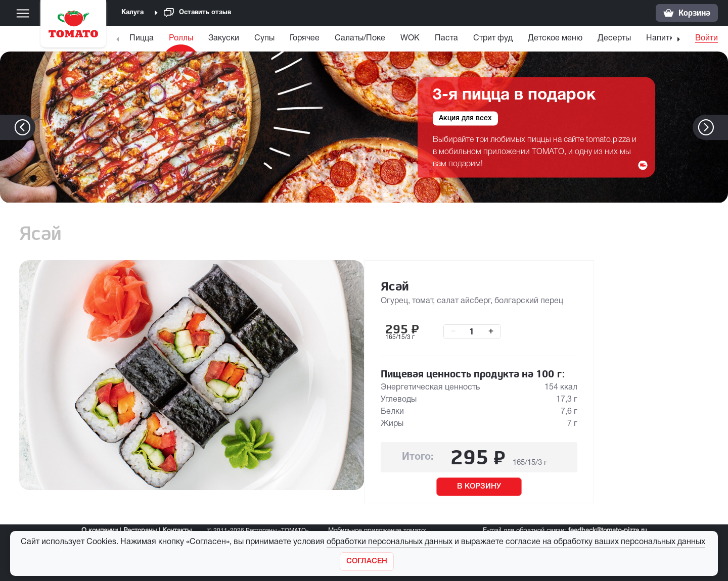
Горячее (305, 38)
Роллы (181, 38)
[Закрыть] (367, 562)
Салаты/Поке (360, 38)
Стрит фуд (493, 38)
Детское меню (555, 38)
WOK (410, 38)
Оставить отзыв (197, 13)
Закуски (224, 38)
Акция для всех (465, 118)
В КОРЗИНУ (479, 487)
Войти (707, 38)
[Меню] (23, 13)
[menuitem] (143, 41)
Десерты (614, 38)
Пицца (142, 38)
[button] (721, 127)
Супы (264, 38)
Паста (446, 38)
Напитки (662, 38)
